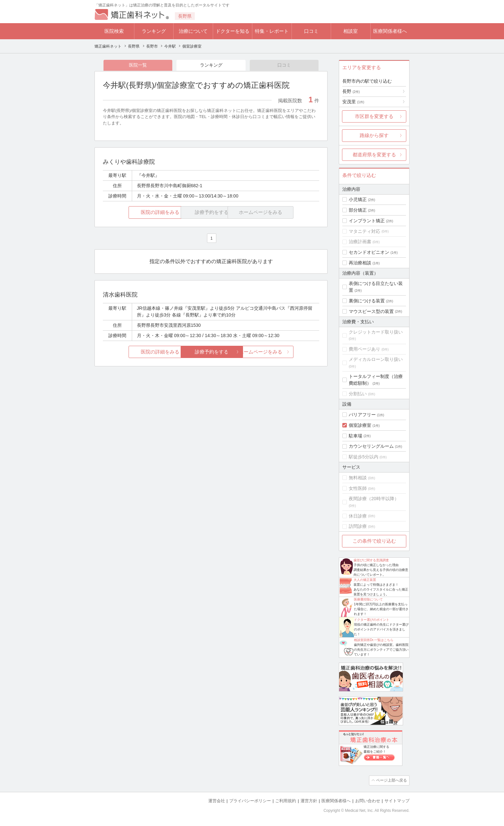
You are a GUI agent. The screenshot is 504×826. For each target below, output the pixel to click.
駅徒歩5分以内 (364, 457)
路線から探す (374, 135)
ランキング (154, 31)
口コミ (311, 31)
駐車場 (355, 436)
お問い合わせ (368, 800)
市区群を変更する (374, 116)
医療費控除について (368, 599)
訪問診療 (358, 526)
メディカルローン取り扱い (376, 359)
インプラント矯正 (367, 221)
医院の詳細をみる (139, 213)
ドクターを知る (233, 31)
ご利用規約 (286, 800)
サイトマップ (397, 800)
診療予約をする (211, 352)
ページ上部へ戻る (391, 780)
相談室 (351, 31)
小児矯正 (358, 199)
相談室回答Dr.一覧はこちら (374, 640)
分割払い (358, 394)
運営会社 (217, 800)
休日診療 (358, 516)
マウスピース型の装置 (371, 311)
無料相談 (358, 478)
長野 (351, 91)
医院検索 (114, 31)
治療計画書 (360, 242)
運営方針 (309, 800)
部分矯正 (358, 210)
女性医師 (358, 488)
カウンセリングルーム (371, 446)
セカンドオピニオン (369, 252)
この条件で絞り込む (374, 541)
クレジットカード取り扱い (376, 332)
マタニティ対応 (364, 231)
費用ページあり (364, 349)
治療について (193, 31)
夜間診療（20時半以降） (374, 499)
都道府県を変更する (374, 155)
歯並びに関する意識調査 (371, 560)
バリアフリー (362, 415)
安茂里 (353, 102)
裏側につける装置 (367, 301)
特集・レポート (272, 31)
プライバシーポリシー (250, 800)
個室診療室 (360, 425)
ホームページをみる (283, 352)
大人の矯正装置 (365, 580)
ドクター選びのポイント (372, 620)
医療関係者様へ (390, 31)
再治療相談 (360, 263)
